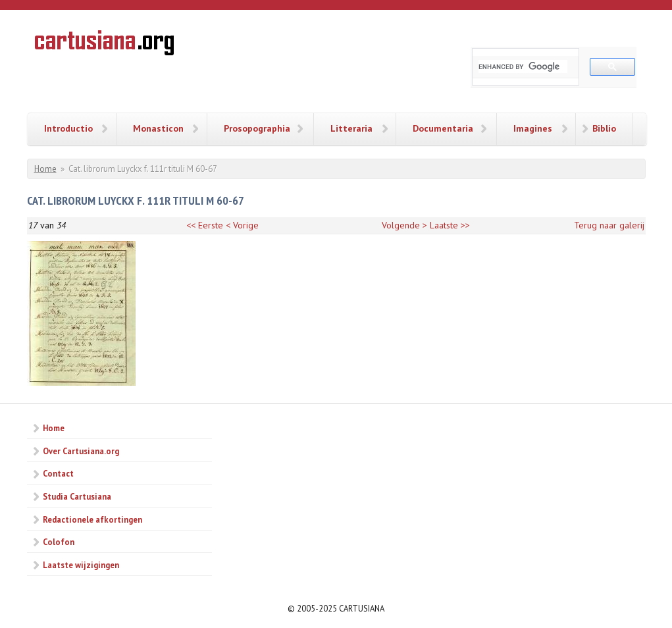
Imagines (533, 128)
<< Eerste (205, 225)
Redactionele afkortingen (92, 519)
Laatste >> (450, 225)
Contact (58, 473)
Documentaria (443, 128)
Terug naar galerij (609, 225)
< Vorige (242, 225)
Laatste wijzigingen (81, 565)
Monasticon (158, 128)
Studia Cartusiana (77, 496)
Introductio (68, 128)
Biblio (604, 128)
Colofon (59, 542)
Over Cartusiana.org (81, 451)
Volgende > (404, 225)
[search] (523, 66)
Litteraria (351, 128)
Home (45, 169)
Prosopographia (257, 128)
